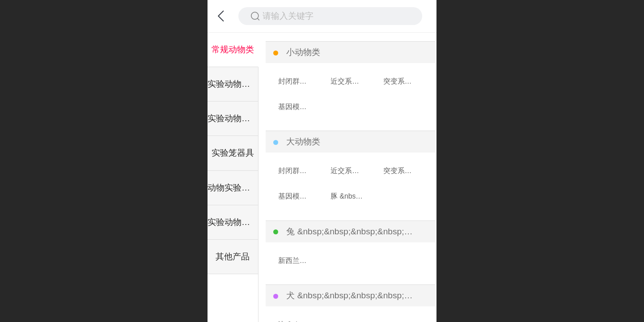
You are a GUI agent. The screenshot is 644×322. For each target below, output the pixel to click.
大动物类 (303, 142)
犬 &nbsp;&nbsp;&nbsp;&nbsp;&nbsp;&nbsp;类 (351, 295)
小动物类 (303, 52)
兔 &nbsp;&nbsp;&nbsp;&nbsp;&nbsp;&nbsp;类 (351, 231)
